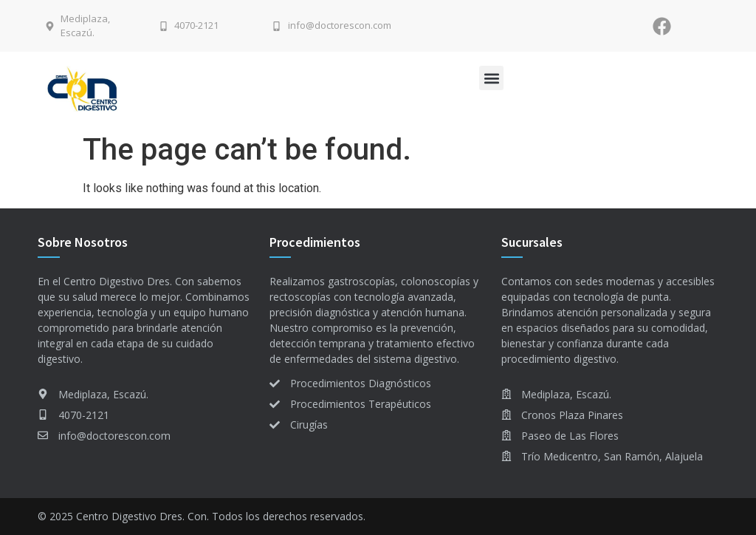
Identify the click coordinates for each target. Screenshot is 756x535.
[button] (491, 78)
